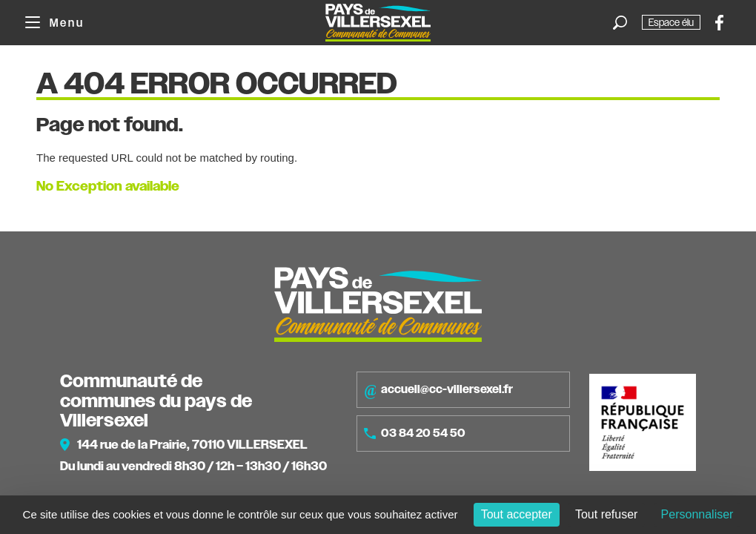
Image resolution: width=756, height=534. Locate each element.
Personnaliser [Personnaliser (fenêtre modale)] (697, 514)
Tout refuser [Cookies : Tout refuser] (606, 514)
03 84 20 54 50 (415, 433)
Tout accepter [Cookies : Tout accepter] (517, 514)
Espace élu (671, 22)
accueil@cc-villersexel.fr (438, 390)
